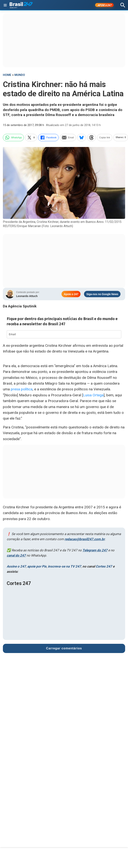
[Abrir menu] (5, 5)
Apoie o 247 (71, 294)
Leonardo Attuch (27, 296)
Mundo (20, 75)
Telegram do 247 (95, 550)
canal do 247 (16, 555)
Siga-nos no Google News (102, 294)
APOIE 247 (104, 5)
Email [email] (68, 138)
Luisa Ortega (93, 395)
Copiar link (105, 138)
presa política (22, 389)
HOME (7, 75)
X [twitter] (31, 138)
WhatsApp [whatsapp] (13, 138)
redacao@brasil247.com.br (85, 539)
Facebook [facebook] (48, 138)
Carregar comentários (64, 648)
